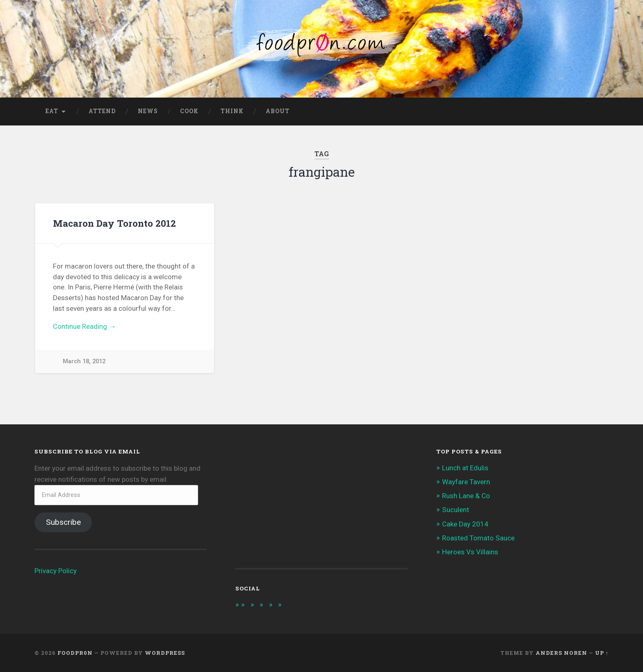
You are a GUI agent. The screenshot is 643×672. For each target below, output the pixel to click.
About (278, 111)
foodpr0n (75, 653)
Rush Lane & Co (466, 496)
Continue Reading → (84, 326)
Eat (52, 111)
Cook (189, 111)
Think (232, 111)
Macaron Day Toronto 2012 (114, 223)
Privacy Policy (56, 571)
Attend (102, 111)
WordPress (165, 653)
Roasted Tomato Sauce (478, 538)
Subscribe (63, 522)
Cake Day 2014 (465, 524)
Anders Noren (561, 653)
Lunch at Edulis (465, 468)
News (148, 111)
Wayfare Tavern (466, 482)
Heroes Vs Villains (470, 552)
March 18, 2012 (84, 361)
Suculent (456, 510)
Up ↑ (602, 653)
